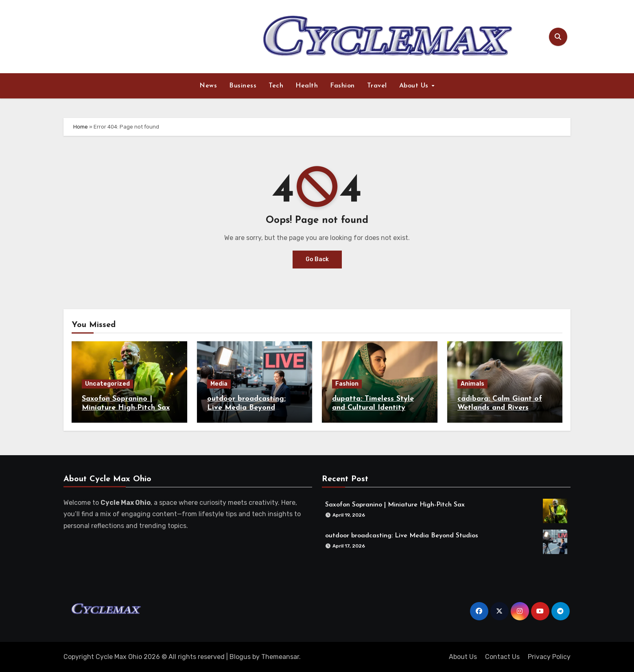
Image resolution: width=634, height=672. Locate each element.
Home (81, 127)
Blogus (240, 657)
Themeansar (280, 657)
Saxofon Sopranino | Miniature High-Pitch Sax (393, 502)
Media (219, 384)
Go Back (317, 259)
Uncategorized (107, 384)
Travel (377, 86)
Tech (276, 86)
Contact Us (502, 657)
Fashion (342, 86)
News (208, 86)
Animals (472, 384)
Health (307, 86)
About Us (415, 86)
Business (243, 86)
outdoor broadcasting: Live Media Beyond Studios (246, 408)
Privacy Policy (549, 657)
